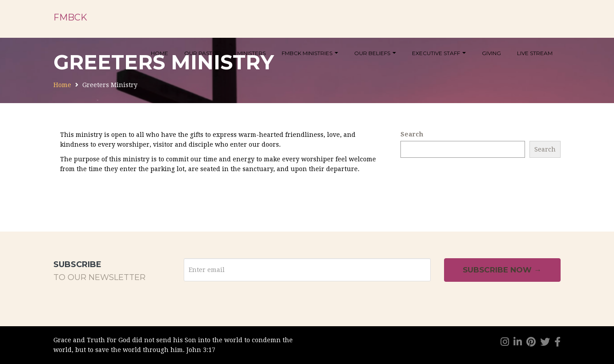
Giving (491, 53)
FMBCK (70, 17)
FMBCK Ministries (310, 53)
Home (160, 53)
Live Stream (535, 53)
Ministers (251, 53)
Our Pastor (203, 53)
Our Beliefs (375, 53)
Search (412, 134)
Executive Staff (439, 53)
